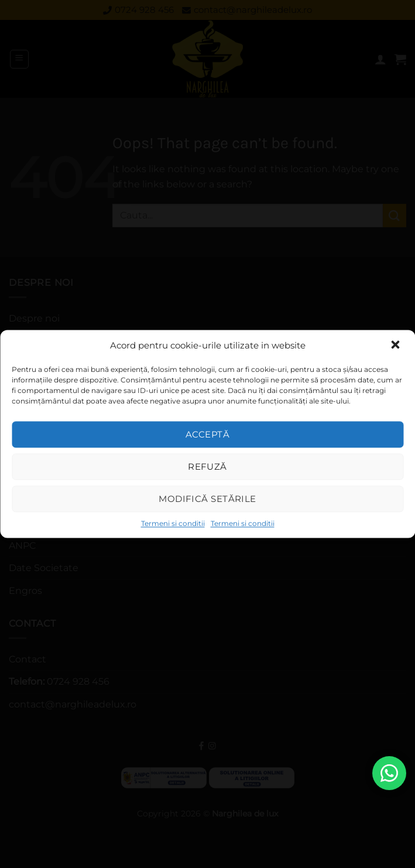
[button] (396, 346)
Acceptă (207, 434)
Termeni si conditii (173, 523)
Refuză (207, 467)
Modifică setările (207, 499)
